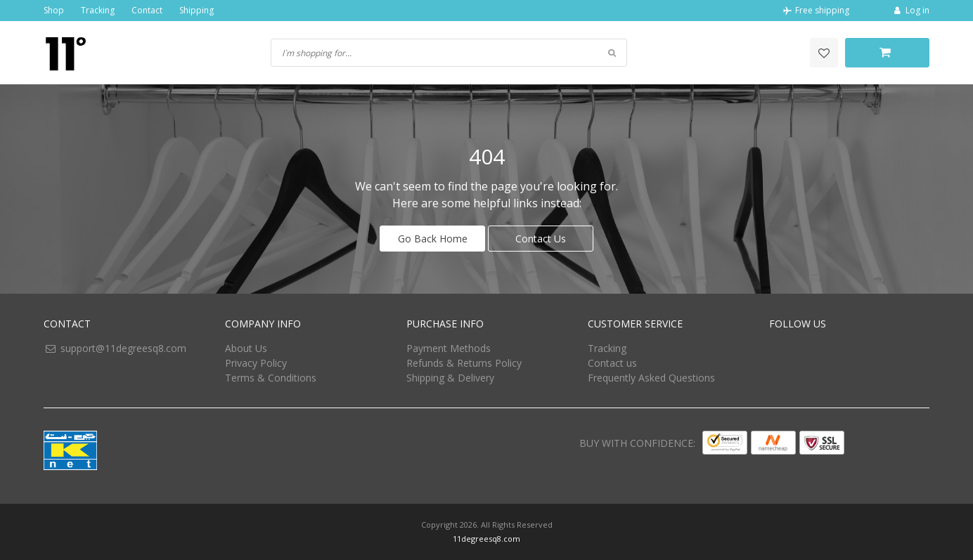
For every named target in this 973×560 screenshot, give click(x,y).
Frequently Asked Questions (651, 378)
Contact (147, 10)
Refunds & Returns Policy (464, 363)
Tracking (98, 10)
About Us (246, 348)
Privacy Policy (256, 363)
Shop (54, 10)
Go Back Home (433, 239)
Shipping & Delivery (450, 378)
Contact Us (541, 239)
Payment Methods (449, 348)
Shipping (196, 10)
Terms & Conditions (271, 378)
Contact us (612, 363)
